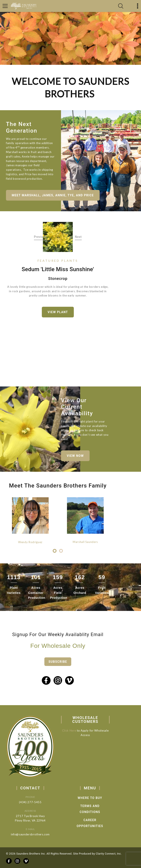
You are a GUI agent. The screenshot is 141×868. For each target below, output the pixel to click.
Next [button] (78, 237)
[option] (58, 237)
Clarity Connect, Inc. (109, 854)
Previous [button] (40, 237)
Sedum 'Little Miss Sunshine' (58, 269)
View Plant (58, 312)
